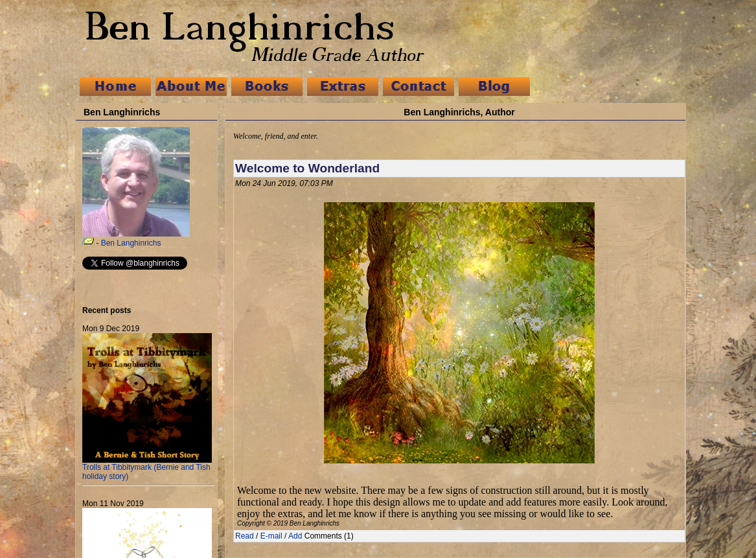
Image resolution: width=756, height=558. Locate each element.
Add (295, 536)
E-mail (271, 536)
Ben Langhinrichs (131, 243)
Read (245, 536)
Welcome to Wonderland (307, 168)
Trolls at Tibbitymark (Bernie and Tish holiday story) (147, 468)
